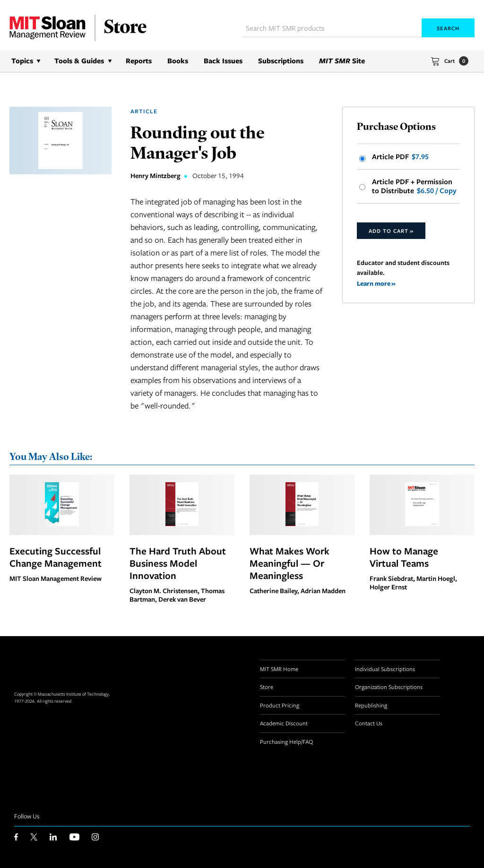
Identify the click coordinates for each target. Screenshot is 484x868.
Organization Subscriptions (389, 687)
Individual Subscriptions (385, 669)
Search (448, 28)
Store (267, 687)
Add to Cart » (391, 231)
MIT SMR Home (279, 669)
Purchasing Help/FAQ (286, 741)
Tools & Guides (79, 61)
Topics (22, 61)
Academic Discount (284, 723)
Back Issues (223, 61)
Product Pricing (280, 705)
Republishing (371, 705)
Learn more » (376, 283)
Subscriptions (281, 61)
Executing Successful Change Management (56, 557)
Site (342, 61)
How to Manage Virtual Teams (404, 557)
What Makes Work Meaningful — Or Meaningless (290, 563)
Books (178, 61)
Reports (139, 61)
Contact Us (369, 723)
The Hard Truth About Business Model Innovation (178, 563)
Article (144, 111)
